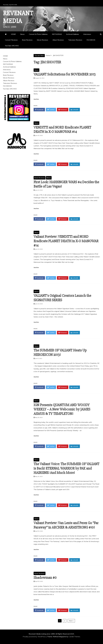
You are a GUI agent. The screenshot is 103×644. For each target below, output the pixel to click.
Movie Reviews (42, 40)
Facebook (39, 110)
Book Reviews (27, 40)
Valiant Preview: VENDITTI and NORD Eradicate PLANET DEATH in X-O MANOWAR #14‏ (66, 241)
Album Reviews (58, 40)
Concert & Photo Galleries (38, 34)
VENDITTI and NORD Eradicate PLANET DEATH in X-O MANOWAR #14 (62, 130)
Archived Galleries (73, 34)
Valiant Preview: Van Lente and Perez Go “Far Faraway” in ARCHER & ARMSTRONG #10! (66, 525)
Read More (36, 99)
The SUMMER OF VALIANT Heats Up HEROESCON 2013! (60, 353)
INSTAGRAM (57, 34)
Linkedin (75, 110)
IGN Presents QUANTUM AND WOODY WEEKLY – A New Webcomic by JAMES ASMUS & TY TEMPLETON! (62, 409)
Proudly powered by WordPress (34, 637)
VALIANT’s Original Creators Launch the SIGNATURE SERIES (62, 298)
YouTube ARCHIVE (12, 46)
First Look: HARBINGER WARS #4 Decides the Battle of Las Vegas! (66, 184)
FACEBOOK (91, 40)
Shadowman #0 (45, 578)
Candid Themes (74, 637)
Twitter (51, 110)
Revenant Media (18, 17)
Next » (71, 621)
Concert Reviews (11, 40)
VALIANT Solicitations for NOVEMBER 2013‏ (65, 74)
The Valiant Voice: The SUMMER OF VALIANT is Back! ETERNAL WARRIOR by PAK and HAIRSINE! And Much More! (66, 468)
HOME (13, 34)
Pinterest (63, 110)
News (22, 34)
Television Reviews (75, 40)
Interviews (87, 34)
